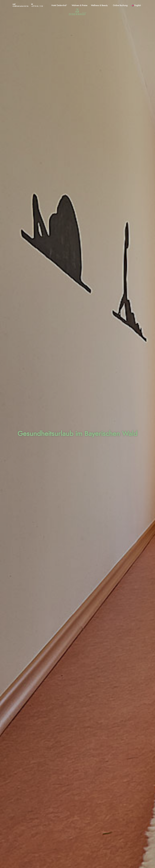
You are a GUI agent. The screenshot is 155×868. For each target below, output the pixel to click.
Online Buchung (120, 6)
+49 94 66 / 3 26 (37, 6)
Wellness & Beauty (99, 6)
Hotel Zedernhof (59, 6)
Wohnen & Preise (80, 6)
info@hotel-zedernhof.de (21, 6)
